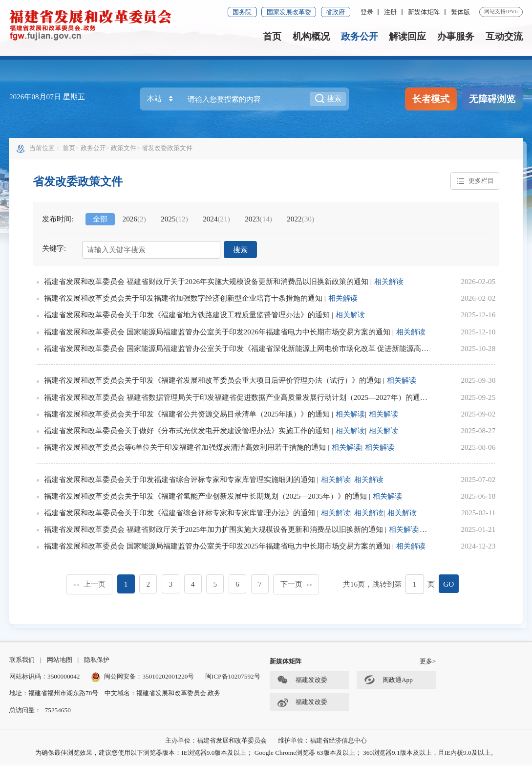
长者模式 (431, 99)
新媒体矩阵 (424, 12)
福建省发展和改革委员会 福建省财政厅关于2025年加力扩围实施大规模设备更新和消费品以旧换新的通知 (214, 531)
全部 (101, 221)
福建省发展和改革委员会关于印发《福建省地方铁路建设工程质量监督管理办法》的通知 (187, 317)
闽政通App (388, 684)
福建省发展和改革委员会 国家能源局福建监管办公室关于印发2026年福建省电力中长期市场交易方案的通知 (218, 333)
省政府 (335, 12)
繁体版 (460, 12)
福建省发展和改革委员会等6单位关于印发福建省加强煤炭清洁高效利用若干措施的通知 (186, 449)
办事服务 (456, 36)
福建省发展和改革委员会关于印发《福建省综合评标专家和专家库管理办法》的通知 (180, 515)
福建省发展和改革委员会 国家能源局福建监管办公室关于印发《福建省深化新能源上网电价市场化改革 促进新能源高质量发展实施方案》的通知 (277, 350)
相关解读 (389, 283)
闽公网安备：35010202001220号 (143, 680)
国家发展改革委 (289, 12)
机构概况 (311, 36)
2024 (217, 221)
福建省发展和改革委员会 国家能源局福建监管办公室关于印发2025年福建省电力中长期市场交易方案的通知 (218, 548)
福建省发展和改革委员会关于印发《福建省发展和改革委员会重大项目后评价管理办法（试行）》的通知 (213, 382)
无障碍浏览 (492, 99)
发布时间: (58, 221)
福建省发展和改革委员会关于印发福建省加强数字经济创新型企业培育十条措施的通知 (184, 300)
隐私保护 (97, 664)
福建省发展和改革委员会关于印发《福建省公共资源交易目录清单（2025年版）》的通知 (187, 415)
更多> (428, 665)
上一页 (89, 585)
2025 (175, 221)
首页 (272, 36)
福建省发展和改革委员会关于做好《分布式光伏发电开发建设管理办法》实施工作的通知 (187, 432)
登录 (367, 12)
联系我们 (22, 664)
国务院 (242, 12)
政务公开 (360, 36)
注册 (390, 12)
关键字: (54, 250)
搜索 (240, 252)
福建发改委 (302, 684)
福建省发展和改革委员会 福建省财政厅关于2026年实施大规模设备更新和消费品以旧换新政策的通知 (207, 283)
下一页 (296, 585)
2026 (135, 221)
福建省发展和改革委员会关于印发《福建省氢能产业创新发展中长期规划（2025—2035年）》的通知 (206, 497)
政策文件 (125, 149)
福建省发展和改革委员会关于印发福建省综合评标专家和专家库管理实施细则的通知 (180, 481)
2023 (259, 221)
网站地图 (60, 664)
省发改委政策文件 (168, 149)
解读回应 (407, 36)
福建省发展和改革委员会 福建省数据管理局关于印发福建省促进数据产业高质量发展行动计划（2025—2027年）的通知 (236, 399)
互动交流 (504, 36)
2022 (301, 221)
